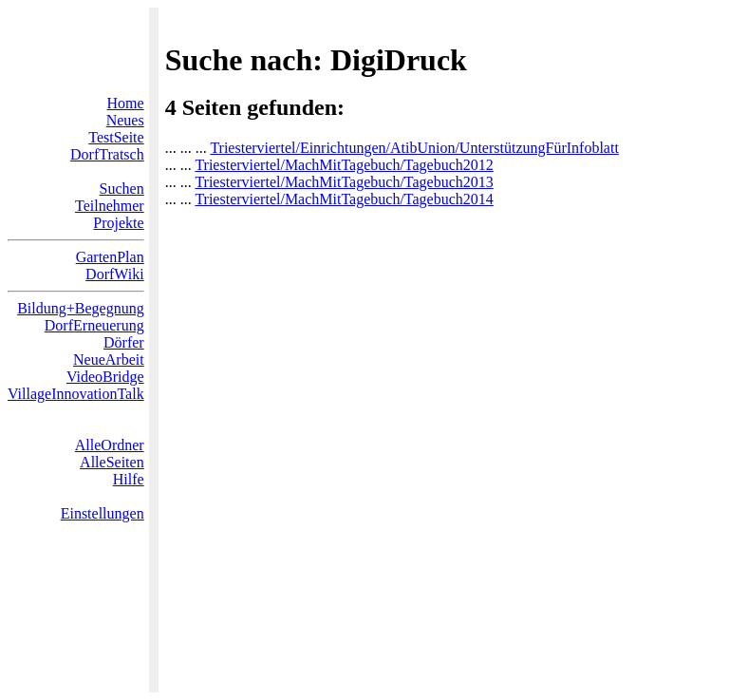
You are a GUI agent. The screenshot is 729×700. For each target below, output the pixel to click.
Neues (125, 120)
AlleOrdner (110, 445)
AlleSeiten (112, 462)
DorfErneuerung (94, 325)
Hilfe (129, 479)
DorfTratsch (107, 154)
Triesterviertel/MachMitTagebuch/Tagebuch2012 (344, 165)
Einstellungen (103, 513)
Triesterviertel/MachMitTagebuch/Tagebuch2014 (344, 199)
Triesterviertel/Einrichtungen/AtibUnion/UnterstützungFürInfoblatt (414, 148)
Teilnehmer (110, 206)
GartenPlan (110, 257)
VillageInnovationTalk (76, 394)
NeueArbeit (109, 359)
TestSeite (116, 137)
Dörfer (124, 342)
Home (126, 103)
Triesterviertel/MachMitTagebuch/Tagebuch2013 (344, 182)
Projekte (118, 223)
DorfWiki (115, 274)
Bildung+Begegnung (80, 308)
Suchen (122, 189)
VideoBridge (105, 377)
